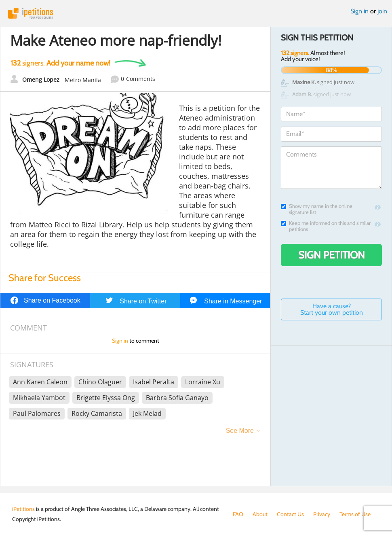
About (260, 514)
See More (240, 431)
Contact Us (290, 514)
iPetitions (196, 13)
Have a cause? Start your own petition (332, 309)
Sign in (359, 11)
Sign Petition (332, 255)
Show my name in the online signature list (317, 209)
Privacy (322, 514)
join (382, 11)
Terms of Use (355, 514)
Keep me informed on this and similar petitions (326, 226)
